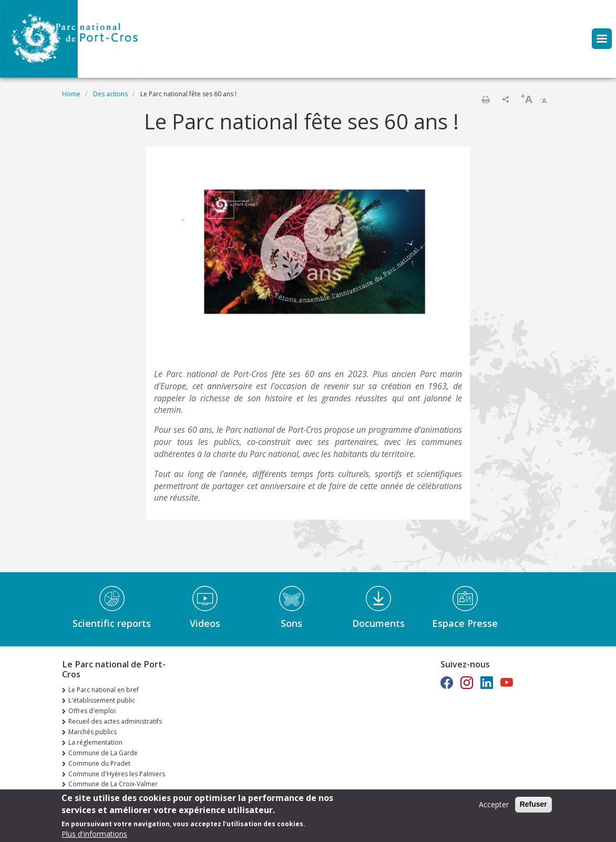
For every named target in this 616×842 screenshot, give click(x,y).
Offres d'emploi (92, 711)
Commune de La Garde (103, 753)
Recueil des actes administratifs (115, 721)
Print (486, 99)
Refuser (533, 807)
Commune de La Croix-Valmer (113, 784)
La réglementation (95, 742)
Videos (205, 623)
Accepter (494, 808)
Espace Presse (465, 623)
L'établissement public (102, 700)
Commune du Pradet (99, 763)
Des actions (110, 94)
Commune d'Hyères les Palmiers (117, 774)
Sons (291, 623)
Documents (378, 623)
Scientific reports (112, 623)
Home (71, 94)
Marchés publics (93, 732)
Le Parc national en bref (104, 690)
